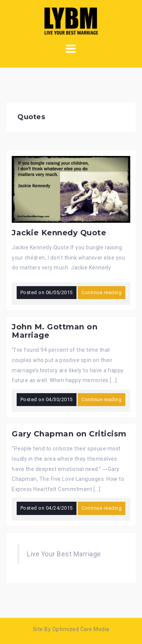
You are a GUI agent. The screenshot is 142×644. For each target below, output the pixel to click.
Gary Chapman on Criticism (69, 434)
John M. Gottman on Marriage (55, 331)
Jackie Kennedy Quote (59, 233)
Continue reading (101, 292)
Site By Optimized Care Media (71, 629)
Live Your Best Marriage (64, 554)
